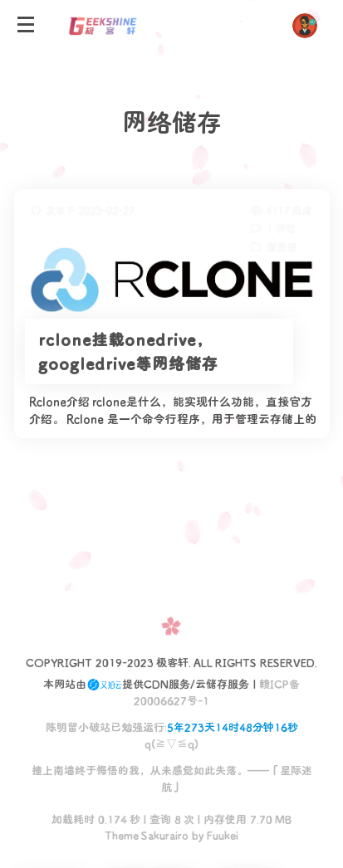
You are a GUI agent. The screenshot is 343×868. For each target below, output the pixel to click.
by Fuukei (213, 834)
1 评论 (281, 228)
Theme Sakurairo (147, 834)
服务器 (282, 246)
